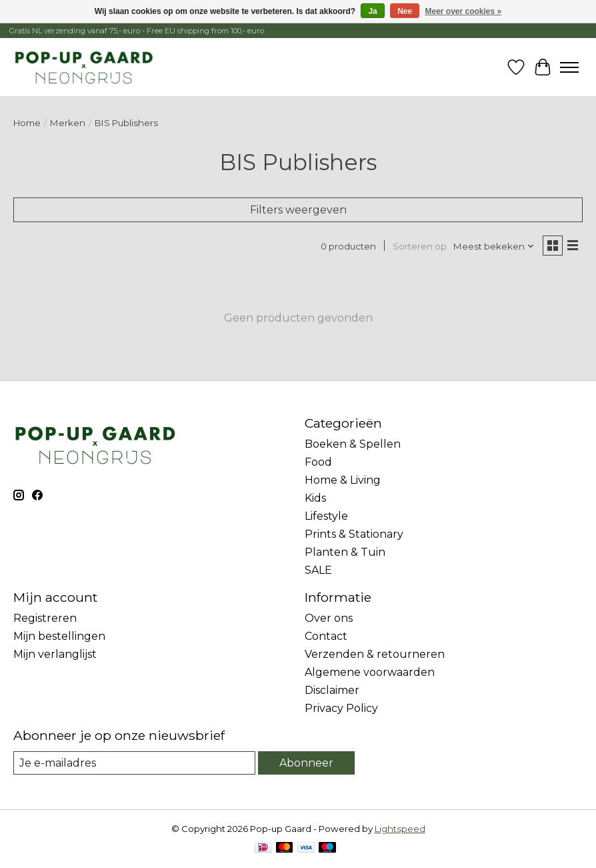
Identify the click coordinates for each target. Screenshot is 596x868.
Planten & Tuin (345, 552)
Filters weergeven (298, 210)
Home (27, 123)
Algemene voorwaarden (370, 672)
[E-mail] (134, 763)
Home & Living (343, 480)
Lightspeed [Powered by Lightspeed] (400, 829)
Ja (372, 11)
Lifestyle (326, 516)
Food (318, 462)
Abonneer (306, 763)
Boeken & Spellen (353, 444)
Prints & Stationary (354, 534)
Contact (326, 636)
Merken (68, 123)
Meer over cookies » (464, 11)
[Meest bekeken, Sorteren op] (494, 246)
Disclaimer (332, 690)
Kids (315, 498)
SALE (318, 570)
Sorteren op (420, 246)
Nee (405, 11)
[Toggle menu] (569, 67)
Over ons (329, 618)
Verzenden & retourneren (375, 654)
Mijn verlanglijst (55, 654)
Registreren (45, 618)
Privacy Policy (341, 708)
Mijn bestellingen (59, 636)
